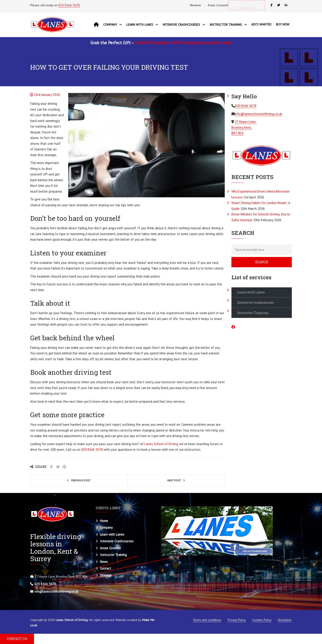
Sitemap (106, 575)
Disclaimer (285, 620)
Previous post (81, 480)
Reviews (196, 5)
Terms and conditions (207, 620)
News (104, 562)
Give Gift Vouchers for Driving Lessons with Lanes (183, 43)
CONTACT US (17, 639)
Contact (106, 568)
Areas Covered (218, 5)
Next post (174, 480)
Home (104, 521)
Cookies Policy (262, 620)
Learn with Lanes (251, 292)
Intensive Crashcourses (255, 302)
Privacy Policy (237, 620)
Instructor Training (253, 313)
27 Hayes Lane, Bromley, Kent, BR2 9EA (244, 127)
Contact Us (250, 8)
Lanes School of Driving (161, 444)
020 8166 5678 (69, 5)
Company (106, 527)
